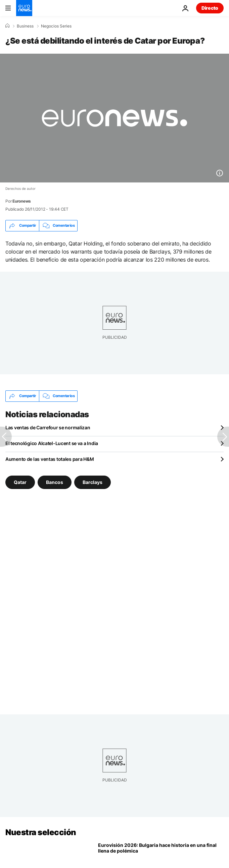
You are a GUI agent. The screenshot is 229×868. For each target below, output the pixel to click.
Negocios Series (56, 26)
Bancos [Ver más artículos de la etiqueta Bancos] (55, 482)
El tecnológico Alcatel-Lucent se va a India (52, 443)
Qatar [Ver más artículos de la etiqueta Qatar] (20, 482)
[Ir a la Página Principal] (24, 8)
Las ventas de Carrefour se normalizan (48, 427)
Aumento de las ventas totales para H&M (50, 459)
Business (25, 26)
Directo (210, 8)
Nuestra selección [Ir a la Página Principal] (41, 832)
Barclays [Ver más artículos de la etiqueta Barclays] (93, 482)
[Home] (7, 26)
